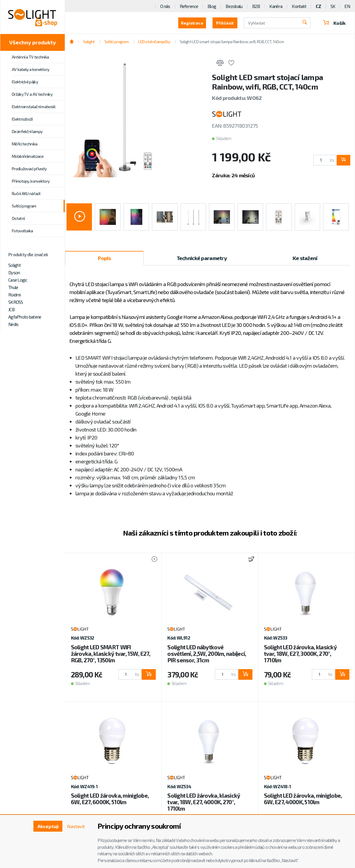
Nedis (13, 324)
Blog (212, 6)
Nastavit (76, 826)
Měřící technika (25, 144)
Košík (334, 23)
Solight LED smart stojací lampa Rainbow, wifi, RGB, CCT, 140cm (232, 42)
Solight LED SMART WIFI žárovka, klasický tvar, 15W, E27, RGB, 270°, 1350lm (111, 654)
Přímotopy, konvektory (31, 181)
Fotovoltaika (22, 231)
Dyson (14, 272)
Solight (14, 265)
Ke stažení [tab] (305, 258)
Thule (13, 287)
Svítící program (24, 206)
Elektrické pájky (25, 82)
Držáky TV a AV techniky (32, 94)
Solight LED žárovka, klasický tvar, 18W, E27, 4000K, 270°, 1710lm (204, 802)
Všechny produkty (33, 42)
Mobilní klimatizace (28, 156)
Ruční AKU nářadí (26, 193)
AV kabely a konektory (30, 69)
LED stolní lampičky (154, 42)
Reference (189, 6)
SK (333, 6)
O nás (165, 6)
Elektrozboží (22, 119)
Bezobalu (234, 6)
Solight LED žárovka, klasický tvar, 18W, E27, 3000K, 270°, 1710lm (300, 654)
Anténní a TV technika (30, 57)
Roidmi (14, 295)
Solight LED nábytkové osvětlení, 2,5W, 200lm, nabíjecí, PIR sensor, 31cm (207, 654)
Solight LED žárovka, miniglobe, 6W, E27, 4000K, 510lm (303, 799)
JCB (11, 309)
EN (347, 6)
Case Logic (18, 280)
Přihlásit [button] (224, 23)
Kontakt (299, 6)
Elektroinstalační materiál (34, 107)
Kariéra (276, 6)
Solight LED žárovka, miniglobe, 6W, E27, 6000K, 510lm (110, 799)
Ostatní (18, 218)
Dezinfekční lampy (27, 131)
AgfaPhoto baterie (25, 317)
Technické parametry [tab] (202, 258)
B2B (256, 6)
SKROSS (16, 302)
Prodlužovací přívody (29, 169)
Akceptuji (48, 826)
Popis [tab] (104, 258)
